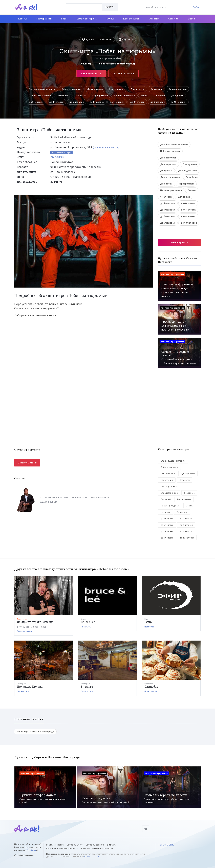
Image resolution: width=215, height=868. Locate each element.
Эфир (148, 622)
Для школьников (40, 95)
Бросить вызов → (26, 631)
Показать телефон (62, 153)
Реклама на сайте (55, 845)
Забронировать (91, 73)
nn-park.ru (57, 157)
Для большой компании (41, 89)
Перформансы (45, 19)
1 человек (161, 95)
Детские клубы (132, 19)
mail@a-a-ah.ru (92, 857)
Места (192, 19)
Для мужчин (138, 89)
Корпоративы (100, 95)
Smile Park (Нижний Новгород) (117, 64)
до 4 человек (55, 102)
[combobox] (84, 7)
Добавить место (75, 845)
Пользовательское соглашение (62, 848)
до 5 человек (76, 102)
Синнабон (151, 687)
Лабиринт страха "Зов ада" (36, 622)
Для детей (80, 95)
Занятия (155, 19)
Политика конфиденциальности (97, 848)
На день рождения (124, 95)
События (174, 19)
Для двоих (179, 95)
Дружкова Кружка (30, 687)
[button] (150, 198)
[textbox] (84, 5)
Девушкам (157, 89)
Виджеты (112, 845)
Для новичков (95, 89)
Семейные (62, 95)
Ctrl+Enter (31, 850)
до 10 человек (180, 102)
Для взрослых (117, 89)
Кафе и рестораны (88, 19)
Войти (196, 7)
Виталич (87, 687)
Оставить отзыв (123, 73)
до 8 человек (138, 102)
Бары (65, 19)
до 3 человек (35, 102)
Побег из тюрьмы (71, 89)
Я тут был (126, 39)
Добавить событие (95, 845)
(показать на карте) (106, 147)
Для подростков (179, 89)
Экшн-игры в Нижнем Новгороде (35, 732)
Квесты (23, 19)
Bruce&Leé (88, 622)
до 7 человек (117, 102)
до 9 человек (159, 102)
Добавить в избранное (97, 39)
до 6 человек (97, 102)
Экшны (145, 95)
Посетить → (87, 627)
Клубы (111, 19)
